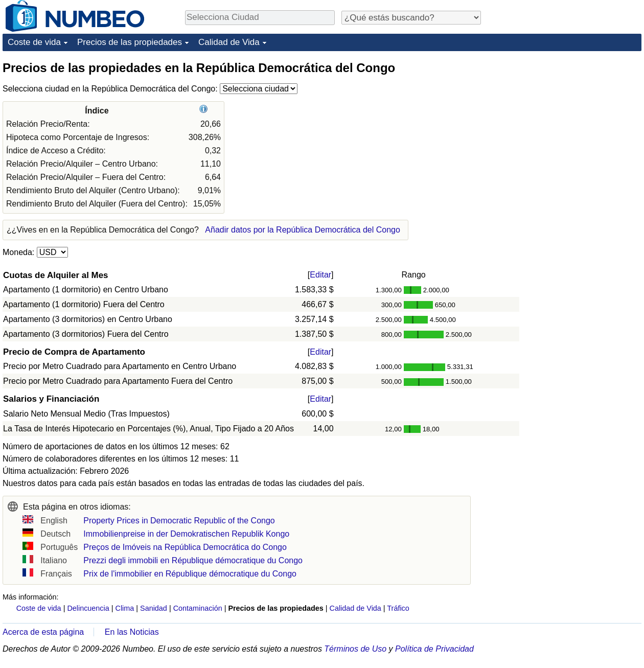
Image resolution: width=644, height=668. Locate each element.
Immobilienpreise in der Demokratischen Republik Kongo (186, 534)
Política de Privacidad (434, 649)
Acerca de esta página (43, 632)
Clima (125, 608)
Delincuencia (88, 608)
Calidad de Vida (229, 42)
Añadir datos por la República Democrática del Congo (303, 230)
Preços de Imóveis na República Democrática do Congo (185, 547)
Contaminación (198, 608)
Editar (320, 275)
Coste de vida (34, 42)
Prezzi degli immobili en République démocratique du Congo (193, 560)
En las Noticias (132, 632)
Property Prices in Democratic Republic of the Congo (179, 521)
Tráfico (398, 608)
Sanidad (154, 608)
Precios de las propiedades (130, 42)
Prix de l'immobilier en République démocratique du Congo (190, 574)
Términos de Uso (355, 649)
